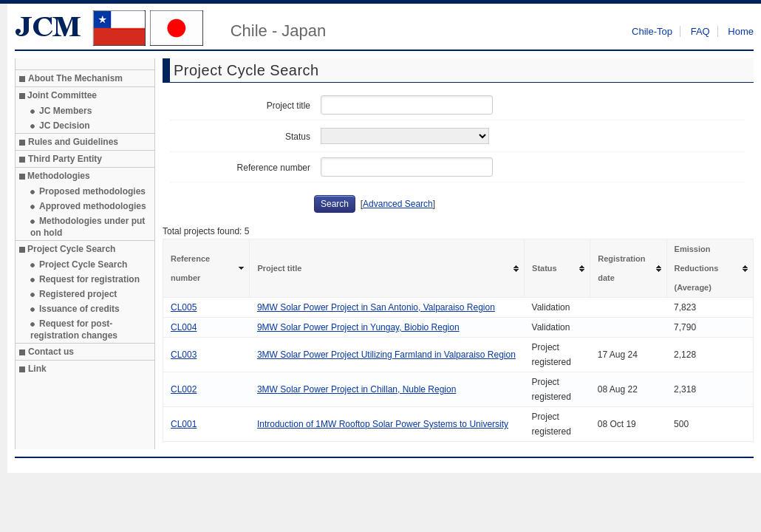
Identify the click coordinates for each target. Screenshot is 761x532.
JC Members (65, 111)
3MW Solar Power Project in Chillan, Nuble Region (356, 389)
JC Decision (65, 126)
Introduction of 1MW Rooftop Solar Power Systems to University (383, 424)
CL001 (184, 424)
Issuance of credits (79, 309)
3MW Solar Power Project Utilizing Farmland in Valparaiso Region (386, 355)
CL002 (184, 389)
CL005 (184, 307)
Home (741, 31)
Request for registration (89, 279)
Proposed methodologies (92, 191)
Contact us (51, 352)
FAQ (700, 31)
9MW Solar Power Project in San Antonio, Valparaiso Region (376, 307)
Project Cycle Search (83, 265)
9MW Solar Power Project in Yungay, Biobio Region (358, 327)
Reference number (274, 168)
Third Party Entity (65, 159)
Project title (289, 106)
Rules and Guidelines (73, 142)
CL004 (184, 327)
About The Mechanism (75, 78)
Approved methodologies (93, 206)
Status (298, 137)
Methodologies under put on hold (88, 227)
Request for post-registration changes (74, 330)
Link (37, 369)
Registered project (78, 294)
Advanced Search (398, 204)
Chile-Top (652, 31)
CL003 (184, 355)
